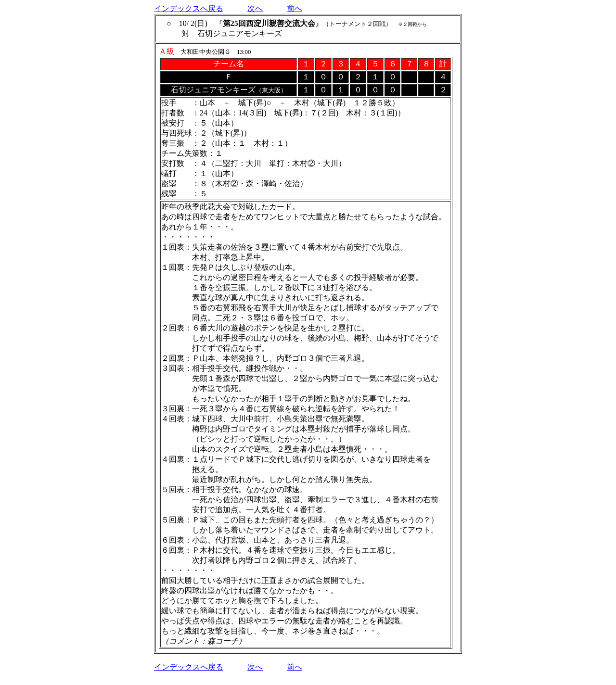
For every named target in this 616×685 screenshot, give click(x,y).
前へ (295, 8)
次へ (255, 8)
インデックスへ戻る (189, 8)
